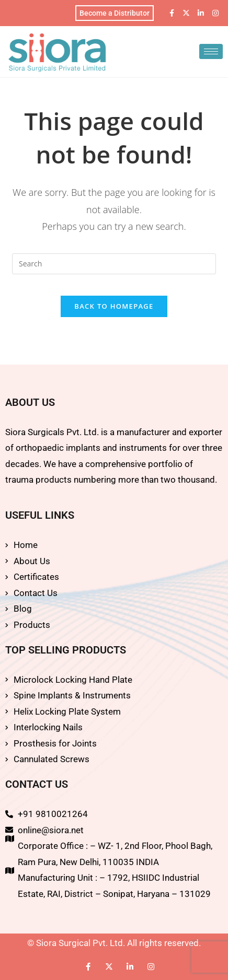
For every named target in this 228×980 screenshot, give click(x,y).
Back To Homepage (114, 306)
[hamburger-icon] (211, 51)
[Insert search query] (114, 264)
